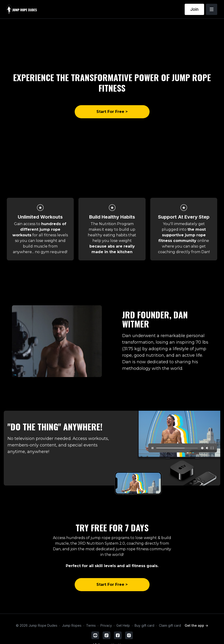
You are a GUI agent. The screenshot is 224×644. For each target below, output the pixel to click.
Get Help (123, 625)
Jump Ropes (72, 625)
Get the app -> (196, 625)
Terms (91, 625)
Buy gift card (144, 625)
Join (194, 9)
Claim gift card (170, 625)
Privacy (106, 625)
